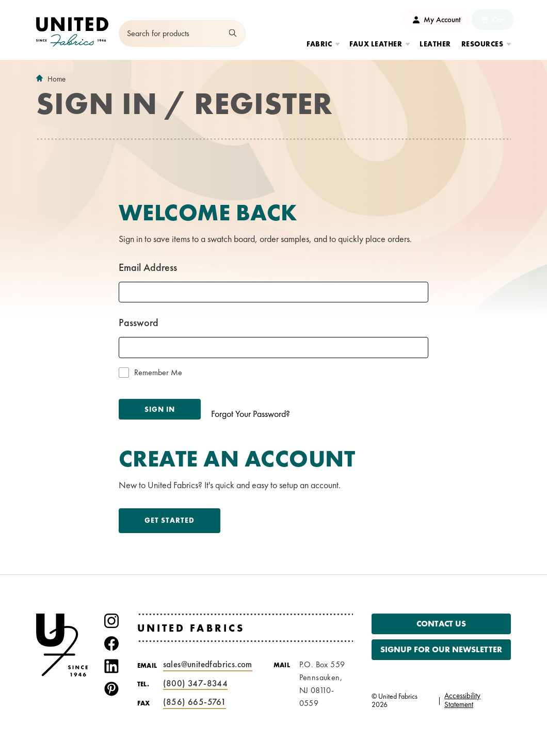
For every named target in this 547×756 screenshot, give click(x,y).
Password (139, 323)
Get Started (170, 520)
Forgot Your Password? (251, 414)
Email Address (148, 267)
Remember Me (158, 373)
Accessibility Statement (462, 700)
